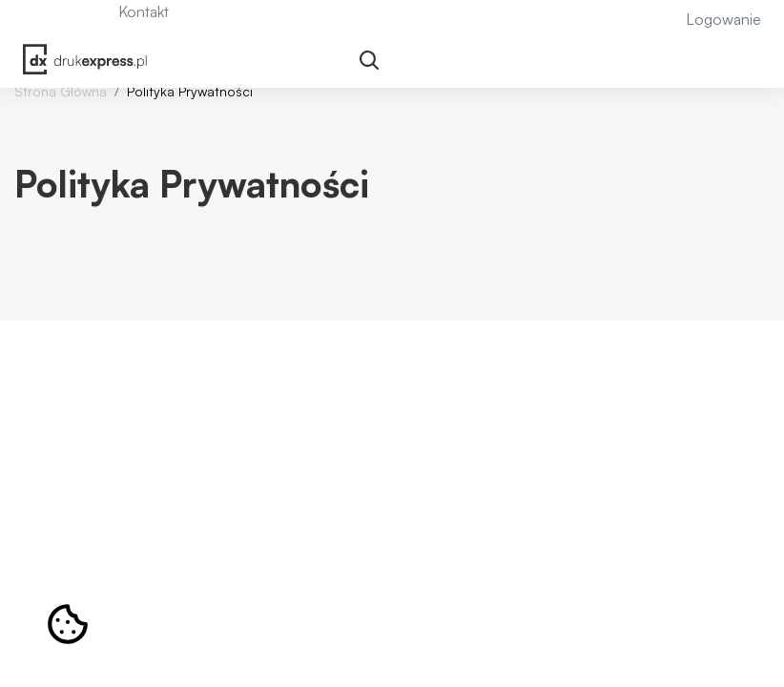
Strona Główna (61, 91)
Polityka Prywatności (190, 91)
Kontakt (144, 11)
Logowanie (723, 19)
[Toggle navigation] (369, 62)
